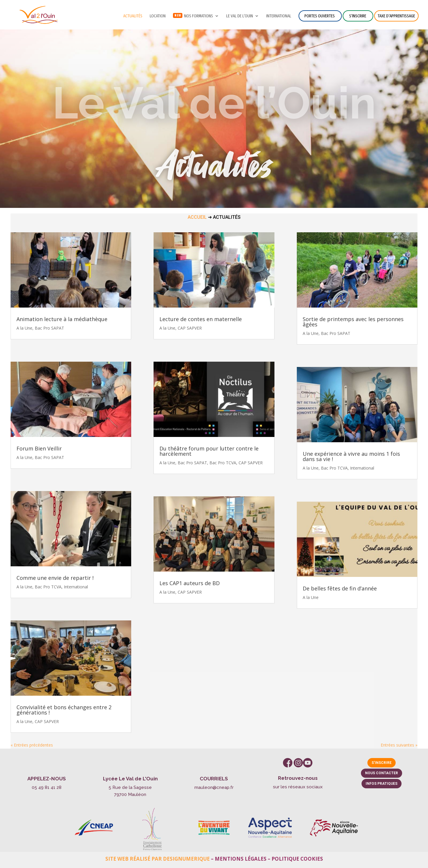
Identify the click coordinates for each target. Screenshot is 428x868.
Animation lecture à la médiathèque (62, 319)
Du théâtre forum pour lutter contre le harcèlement (209, 451)
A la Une (24, 328)
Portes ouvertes (320, 16)
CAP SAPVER (47, 721)
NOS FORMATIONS (199, 16)
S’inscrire (358, 16)
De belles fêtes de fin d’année (340, 588)
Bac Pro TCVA (48, 587)
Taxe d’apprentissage (396, 16)
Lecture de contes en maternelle (201, 319)
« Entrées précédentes (32, 745)
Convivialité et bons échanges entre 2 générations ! (64, 710)
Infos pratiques (382, 784)
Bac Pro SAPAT (49, 328)
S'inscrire (382, 763)
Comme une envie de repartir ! (55, 578)
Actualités (133, 16)
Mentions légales (241, 859)
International (279, 16)
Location (158, 16)
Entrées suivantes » (399, 745)
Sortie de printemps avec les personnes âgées (353, 322)
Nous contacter (382, 773)
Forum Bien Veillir (39, 448)
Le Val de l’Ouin (240, 16)
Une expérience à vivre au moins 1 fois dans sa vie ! (351, 456)
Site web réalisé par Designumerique (158, 859)
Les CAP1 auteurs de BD (190, 583)
